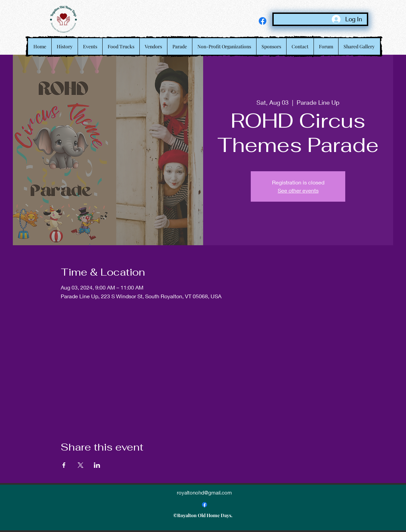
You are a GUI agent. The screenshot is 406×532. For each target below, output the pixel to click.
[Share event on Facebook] (64, 465)
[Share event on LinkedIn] (97, 465)
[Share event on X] (80, 465)
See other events (298, 190)
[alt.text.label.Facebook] (263, 21)
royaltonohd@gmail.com (204, 492)
